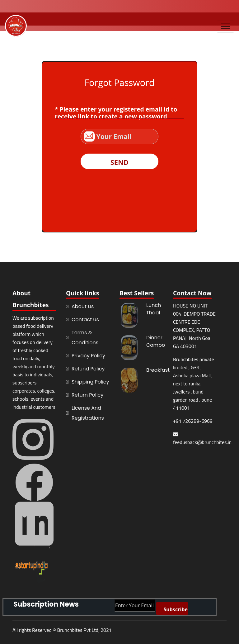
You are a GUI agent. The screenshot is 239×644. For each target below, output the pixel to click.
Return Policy (87, 395)
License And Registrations (88, 413)
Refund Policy (88, 369)
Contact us (85, 320)
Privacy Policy (88, 356)
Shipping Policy (90, 382)
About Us (83, 306)
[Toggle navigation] (225, 27)
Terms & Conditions (85, 338)
